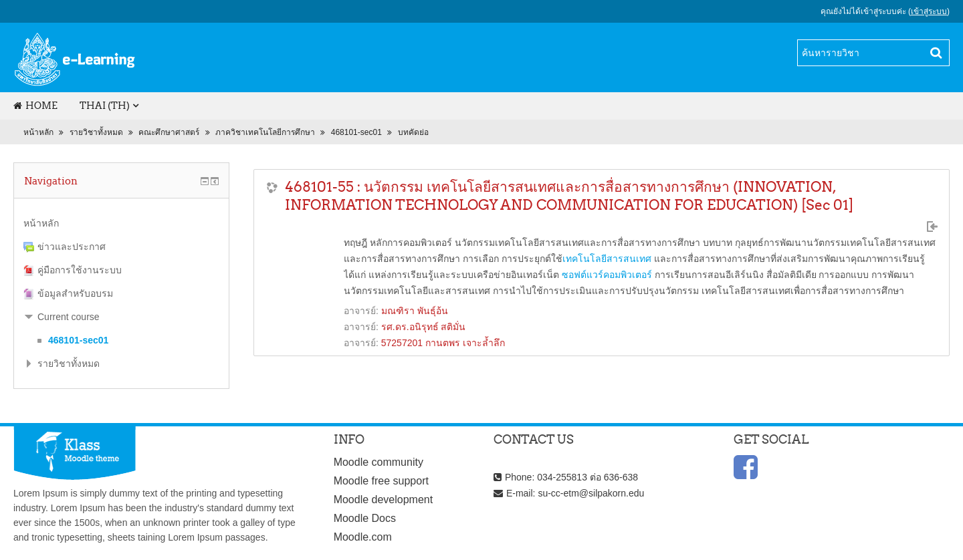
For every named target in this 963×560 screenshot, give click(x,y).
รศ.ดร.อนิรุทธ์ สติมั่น (424, 327)
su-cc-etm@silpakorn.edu (591, 493)
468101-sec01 (356, 132)
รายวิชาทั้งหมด (96, 132)
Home (35, 106)
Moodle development (384, 500)
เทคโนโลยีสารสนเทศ (607, 259)
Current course (69, 317)
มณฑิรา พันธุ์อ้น (415, 311)
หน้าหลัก (38, 132)
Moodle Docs (365, 518)
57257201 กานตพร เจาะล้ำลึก (443, 343)
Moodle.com (363, 537)
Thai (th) (105, 106)
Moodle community (379, 462)
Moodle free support (381, 481)
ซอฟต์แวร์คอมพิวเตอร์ (607, 275)
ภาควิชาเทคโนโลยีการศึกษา (265, 132)
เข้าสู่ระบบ (929, 11)
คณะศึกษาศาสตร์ (169, 132)
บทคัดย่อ (413, 132)
